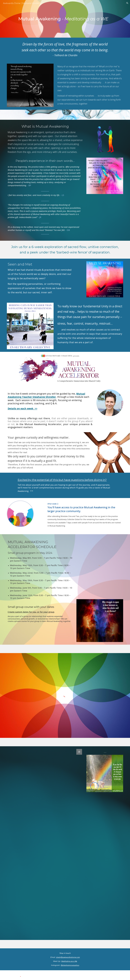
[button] (127, 3)
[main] (65, 19)
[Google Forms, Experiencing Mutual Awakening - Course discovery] (45, 843)
